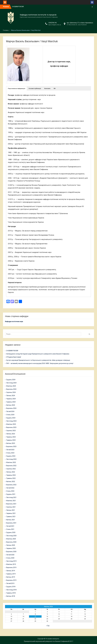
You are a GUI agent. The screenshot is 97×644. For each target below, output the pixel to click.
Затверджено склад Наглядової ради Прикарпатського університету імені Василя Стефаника (38, 354)
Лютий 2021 (10, 526)
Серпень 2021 (11, 507)
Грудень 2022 (11, 456)
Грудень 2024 (11, 380)
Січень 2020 (10, 558)
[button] (17, 89)
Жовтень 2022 (11, 462)
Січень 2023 (10, 453)
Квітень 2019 (11, 577)
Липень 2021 (11, 510)
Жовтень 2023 (11, 424)
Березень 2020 (11, 552)
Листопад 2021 (11, 497)
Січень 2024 (10, 415)
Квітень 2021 (11, 520)
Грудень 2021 (11, 494)
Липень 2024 (11, 396)
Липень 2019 (11, 571)
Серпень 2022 (11, 469)
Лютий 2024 (10, 411)
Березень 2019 (11, 580)
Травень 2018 (11, 593)
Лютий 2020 (10, 555)
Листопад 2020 (11, 536)
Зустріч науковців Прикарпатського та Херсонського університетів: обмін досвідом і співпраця (38, 360)
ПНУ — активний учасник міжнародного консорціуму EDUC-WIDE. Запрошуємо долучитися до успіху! (40, 363)
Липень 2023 (11, 434)
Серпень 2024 (11, 392)
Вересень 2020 (11, 542)
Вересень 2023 (11, 427)
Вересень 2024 (11, 389)
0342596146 (53, 23)
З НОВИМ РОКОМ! (18, 7)
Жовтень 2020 (11, 539)
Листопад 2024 (11, 383)
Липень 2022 (11, 472)
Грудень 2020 (11, 532)
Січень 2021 (10, 529)
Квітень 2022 (11, 482)
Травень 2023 (11, 440)
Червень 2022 (11, 475)
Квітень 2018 (11, 596)
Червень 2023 (11, 437)
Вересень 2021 (11, 504)
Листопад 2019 (11, 561)
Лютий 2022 (10, 488)
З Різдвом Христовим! (14, 357)
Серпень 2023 (11, 431)
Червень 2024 (11, 399)
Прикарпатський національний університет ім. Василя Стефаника (46, 641)
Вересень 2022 (11, 466)
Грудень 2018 (11, 587)
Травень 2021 (11, 517)
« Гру (48, 626)
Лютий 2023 (10, 450)
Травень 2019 (11, 574)
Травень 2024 (11, 402)
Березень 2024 (11, 408)
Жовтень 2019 (11, 564)
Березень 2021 (11, 523)
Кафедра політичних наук (14, 321)
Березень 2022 (11, 485)
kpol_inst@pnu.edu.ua (55, 25)
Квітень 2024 (11, 405)
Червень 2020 (11, 548)
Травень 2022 (11, 478)
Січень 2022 (10, 491)
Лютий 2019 (10, 583)
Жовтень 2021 (11, 501)
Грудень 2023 (11, 418)
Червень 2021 (11, 513)
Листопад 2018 (11, 590)
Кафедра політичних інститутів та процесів (38, 15)
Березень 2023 (11, 446)
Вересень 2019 (11, 567)
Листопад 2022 (11, 459)
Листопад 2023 (11, 421)
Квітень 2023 (11, 443)
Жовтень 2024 (11, 386)
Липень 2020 (11, 545)
